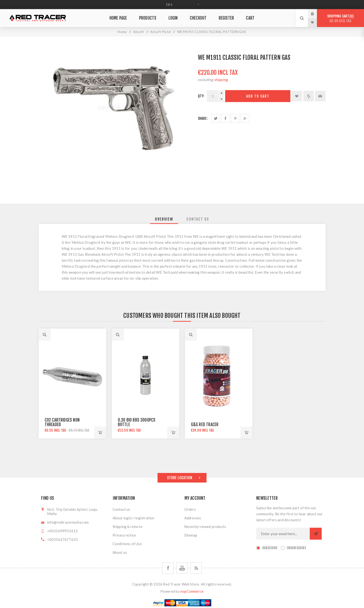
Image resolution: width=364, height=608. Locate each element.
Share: (203, 118)
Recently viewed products (205, 527)
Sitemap (191, 535)
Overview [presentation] (164, 219)
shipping (221, 80)
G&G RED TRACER (205, 425)
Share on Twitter (216, 118)
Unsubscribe (296, 548)
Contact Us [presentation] (198, 219)
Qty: (201, 96)
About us (120, 552)
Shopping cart (340, 19)
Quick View (45, 335)
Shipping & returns (128, 527)
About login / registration (134, 518)
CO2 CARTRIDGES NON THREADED (62, 422)
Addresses (193, 518)
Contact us (121, 509)
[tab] (164, 219)
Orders (190, 509)
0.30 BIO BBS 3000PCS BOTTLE (137, 422)
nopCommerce (192, 591)
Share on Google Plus (245, 118)
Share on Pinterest (235, 118)
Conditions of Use (127, 544)
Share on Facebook (225, 118)
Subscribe (270, 548)
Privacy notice (124, 535)
